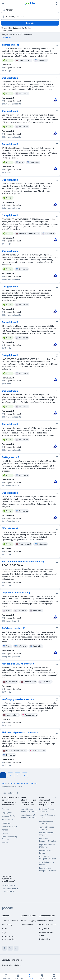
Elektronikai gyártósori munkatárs (20, 732)
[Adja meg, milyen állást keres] (30, 10)
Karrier (5, 928)
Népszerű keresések (12, 793)
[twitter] (10, 948)
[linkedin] (16, 948)
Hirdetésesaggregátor (30, 921)
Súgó (4, 932)
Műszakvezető (10, 528)
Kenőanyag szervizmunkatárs (18, 699)
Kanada (5, 830)
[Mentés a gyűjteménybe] (57, 45)
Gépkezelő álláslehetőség (16, 593)
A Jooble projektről (10, 921)
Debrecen (6, 809)
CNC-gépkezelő (10, 457)
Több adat (8, 37)
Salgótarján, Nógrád (10, 826)
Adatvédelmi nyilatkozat (12, 965)
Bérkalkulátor (45, 939)
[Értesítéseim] (57, 3)
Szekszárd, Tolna (8, 819)
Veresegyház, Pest (9, 816)
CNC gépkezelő (10, 355)
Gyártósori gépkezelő (14, 628)
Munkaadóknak (27, 925)
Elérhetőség (7, 925)
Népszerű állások (8, 885)
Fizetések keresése (48, 925)
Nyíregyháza (7, 823)
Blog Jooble (44, 928)
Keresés (30, 23)
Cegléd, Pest (7, 813)
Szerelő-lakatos (11, 45)
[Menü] (3, 3)
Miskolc (5, 843)
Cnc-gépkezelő (10, 78)
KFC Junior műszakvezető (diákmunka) (23, 562)
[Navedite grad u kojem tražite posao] (30, 17)
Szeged (5, 833)
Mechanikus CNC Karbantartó (18, 664)
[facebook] (4, 948)
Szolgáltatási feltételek (12, 960)
